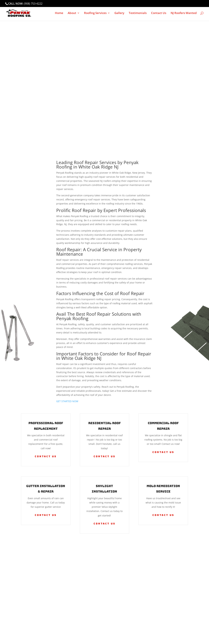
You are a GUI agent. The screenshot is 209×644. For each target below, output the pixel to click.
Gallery (119, 13)
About (72, 13)
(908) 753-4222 (33, 4)
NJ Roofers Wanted (184, 13)
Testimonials (138, 13)
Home (59, 13)
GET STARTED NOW (67, 401)
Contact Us (159, 13)
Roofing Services (95, 13)
